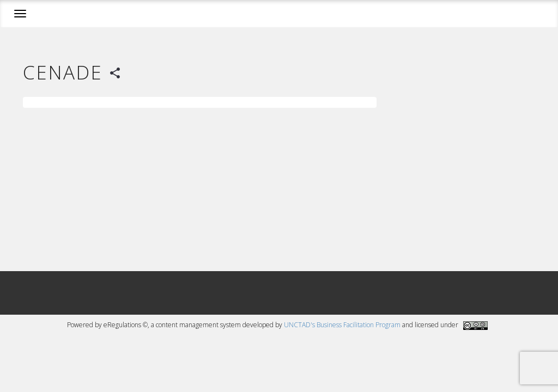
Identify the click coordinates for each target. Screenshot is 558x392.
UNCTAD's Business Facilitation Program (342, 325)
